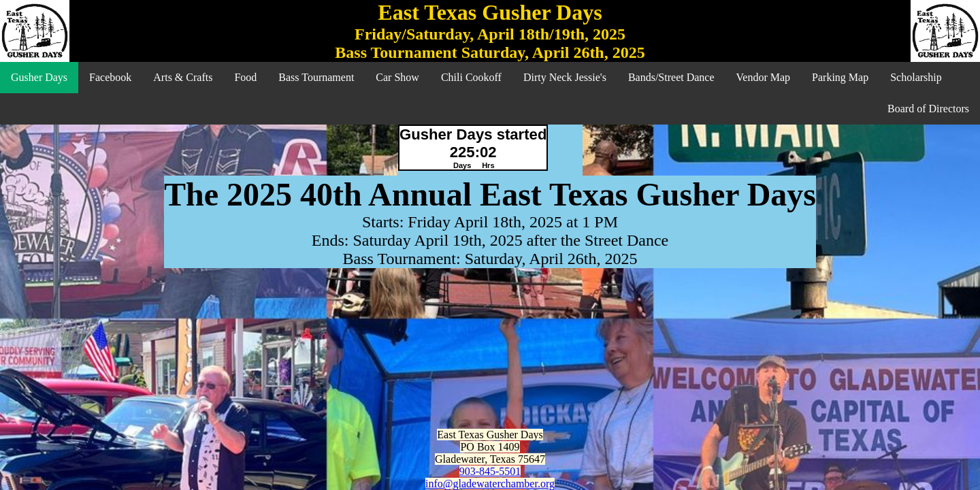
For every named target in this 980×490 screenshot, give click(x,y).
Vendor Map (764, 77)
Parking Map (840, 77)
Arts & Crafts (183, 77)
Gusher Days (39, 77)
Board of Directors (928, 109)
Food (245, 77)
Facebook (110, 77)
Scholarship (916, 77)
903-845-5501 (490, 471)
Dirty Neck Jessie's (565, 77)
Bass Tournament (316, 77)
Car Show (397, 77)
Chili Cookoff (471, 77)
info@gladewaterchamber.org (490, 484)
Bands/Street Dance (671, 77)
